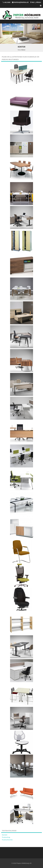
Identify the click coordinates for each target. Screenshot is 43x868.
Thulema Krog (6, 837)
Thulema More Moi (7, 840)
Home (19, 50)
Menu (21, 22)
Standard (5, 835)
